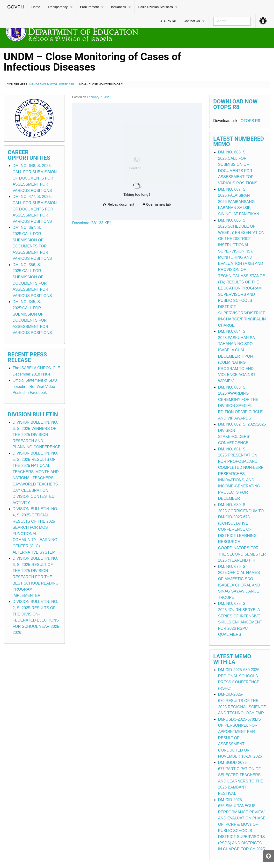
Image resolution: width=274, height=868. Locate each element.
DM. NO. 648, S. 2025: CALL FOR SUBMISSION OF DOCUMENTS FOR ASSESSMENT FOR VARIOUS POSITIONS (35, 178)
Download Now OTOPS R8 (235, 104)
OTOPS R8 (168, 21)
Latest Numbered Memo (239, 142)
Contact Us (192, 21)
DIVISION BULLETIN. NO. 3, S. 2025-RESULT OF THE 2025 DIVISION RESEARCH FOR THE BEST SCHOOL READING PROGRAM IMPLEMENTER (36, 577)
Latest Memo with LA (232, 659)
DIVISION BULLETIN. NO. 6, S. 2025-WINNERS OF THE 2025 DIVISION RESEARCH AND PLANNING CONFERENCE (37, 435)
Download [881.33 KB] (91, 223)
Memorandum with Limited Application (58, 84)
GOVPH (16, 7)
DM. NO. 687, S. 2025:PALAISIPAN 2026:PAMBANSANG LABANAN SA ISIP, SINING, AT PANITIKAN (239, 202)
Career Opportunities (29, 155)
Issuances (118, 7)
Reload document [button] (119, 204)
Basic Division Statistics (156, 7)
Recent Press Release (27, 357)
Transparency (58, 7)
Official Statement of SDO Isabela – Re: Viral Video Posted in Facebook (35, 386)
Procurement (89, 7)
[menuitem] (16, 7)
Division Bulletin (33, 415)
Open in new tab (156, 204)
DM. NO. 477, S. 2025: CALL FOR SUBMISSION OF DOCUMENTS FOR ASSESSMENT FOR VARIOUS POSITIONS (35, 209)
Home (36, 7)
